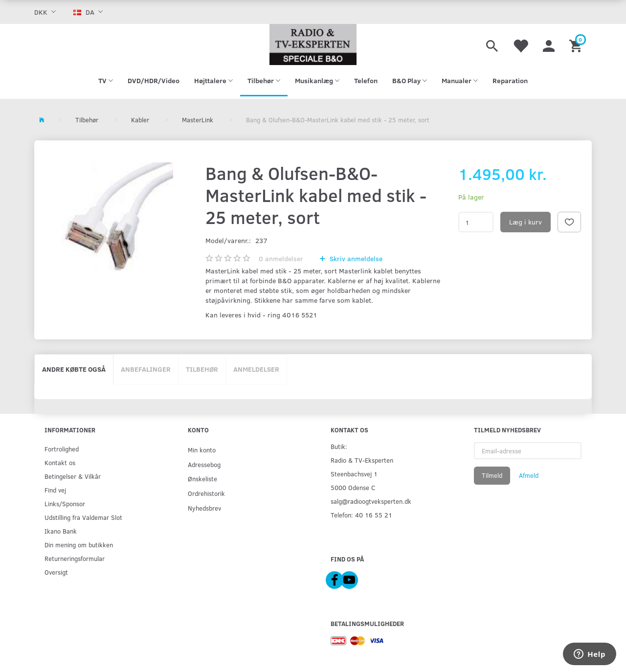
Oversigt (56, 572)
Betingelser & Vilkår (73, 476)
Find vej (55, 490)
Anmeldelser (256, 369)
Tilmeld (492, 475)
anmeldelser (281, 258)
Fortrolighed (62, 449)
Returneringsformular (75, 558)
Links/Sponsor (65, 504)
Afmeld (529, 475)
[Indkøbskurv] (577, 45)
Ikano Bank (61, 531)
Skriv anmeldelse (355, 258)
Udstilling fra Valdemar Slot (83, 517)
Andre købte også (74, 369)
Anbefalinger (146, 369)
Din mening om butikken (79, 545)
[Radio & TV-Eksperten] (313, 45)
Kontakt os (60, 462)
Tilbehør (202, 369)
